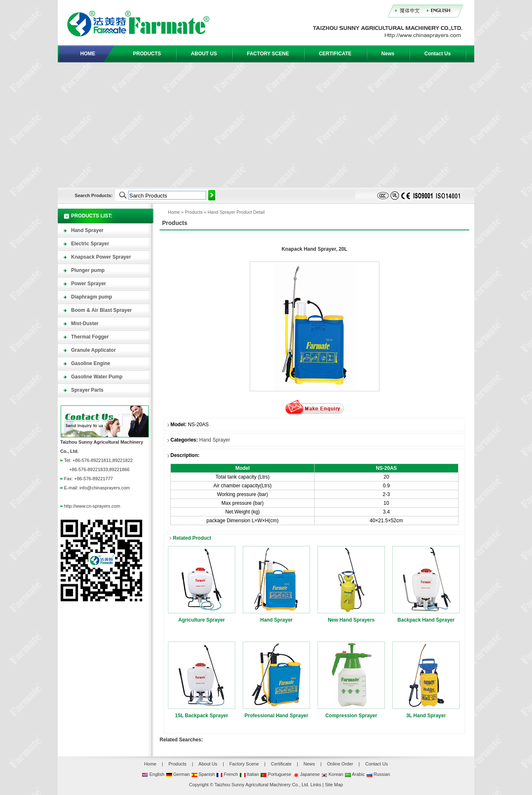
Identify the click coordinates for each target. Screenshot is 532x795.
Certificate (281, 764)
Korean (332, 774)
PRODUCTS (147, 54)
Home (174, 212)
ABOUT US (204, 54)
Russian (378, 774)
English (153, 774)
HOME (88, 54)
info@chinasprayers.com (105, 488)
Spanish (203, 774)
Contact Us (437, 54)
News (388, 54)
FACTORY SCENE (268, 54)
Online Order (340, 764)
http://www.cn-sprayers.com (92, 506)
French (227, 774)
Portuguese (276, 774)
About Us (208, 764)
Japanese (306, 774)
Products (194, 212)
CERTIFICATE (335, 54)
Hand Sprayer (221, 212)
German (178, 774)
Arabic (355, 774)
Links (316, 785)
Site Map (334, 785)
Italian (249, 774)
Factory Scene (244, 764)
